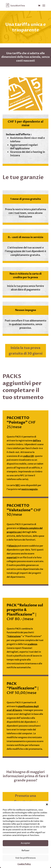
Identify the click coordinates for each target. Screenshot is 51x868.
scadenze (32, 644)
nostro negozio (29, 489)
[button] (47, 804)
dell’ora (37, 441)
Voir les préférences (26, 858)
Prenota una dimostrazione (26, 799)
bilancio (13, 546)
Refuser (26, 850)
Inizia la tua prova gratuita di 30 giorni (26, 351)
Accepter (26, 843)
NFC (18, 485)
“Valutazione (14, 636)
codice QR (28, 456)
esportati (12, 558)
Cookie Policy (24, 864)
